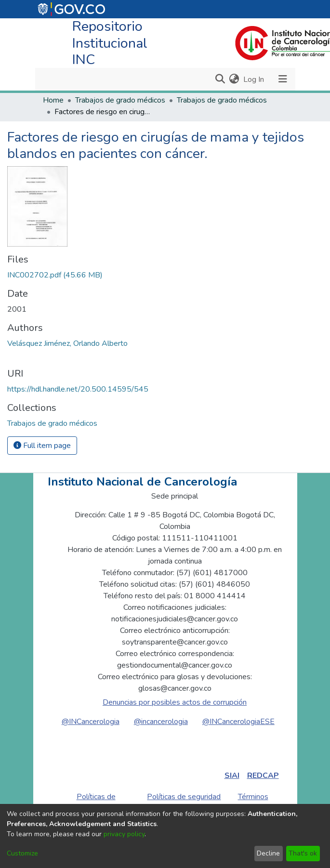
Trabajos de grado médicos (120, 100)
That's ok (303, 853)
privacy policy (124, 834)
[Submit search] (220, 79)
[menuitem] (234, 79)
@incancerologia (161, 722)
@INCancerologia (91, 722)
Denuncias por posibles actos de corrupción (175, 702)
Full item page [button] (42, 446)
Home (53, 100)
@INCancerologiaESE (238, 722)
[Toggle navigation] (283, 79)
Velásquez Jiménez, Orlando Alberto (67, 343)
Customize (22, 853)
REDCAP (263, 776)
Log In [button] (254, 79)
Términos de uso (253, 802)
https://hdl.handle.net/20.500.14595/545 (78, 389)
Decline (268, 853)
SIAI (232, 776)
